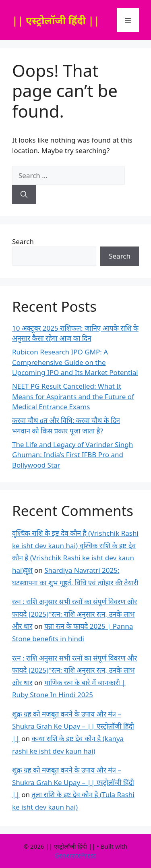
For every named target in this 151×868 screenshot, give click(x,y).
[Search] (24, 195)
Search (23, 241)
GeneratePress (75, 855)
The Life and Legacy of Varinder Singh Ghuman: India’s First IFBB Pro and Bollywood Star (72, 455)
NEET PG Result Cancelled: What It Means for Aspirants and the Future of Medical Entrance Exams (73, 396)
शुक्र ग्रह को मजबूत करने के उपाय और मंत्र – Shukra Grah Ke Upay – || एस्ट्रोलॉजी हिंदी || (73, 726)
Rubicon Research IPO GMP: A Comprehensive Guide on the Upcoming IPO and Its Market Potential (75, 362)
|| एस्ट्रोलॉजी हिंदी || (56, 20)
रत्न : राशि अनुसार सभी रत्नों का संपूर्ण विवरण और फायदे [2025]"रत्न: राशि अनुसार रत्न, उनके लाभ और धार (74, 614)
